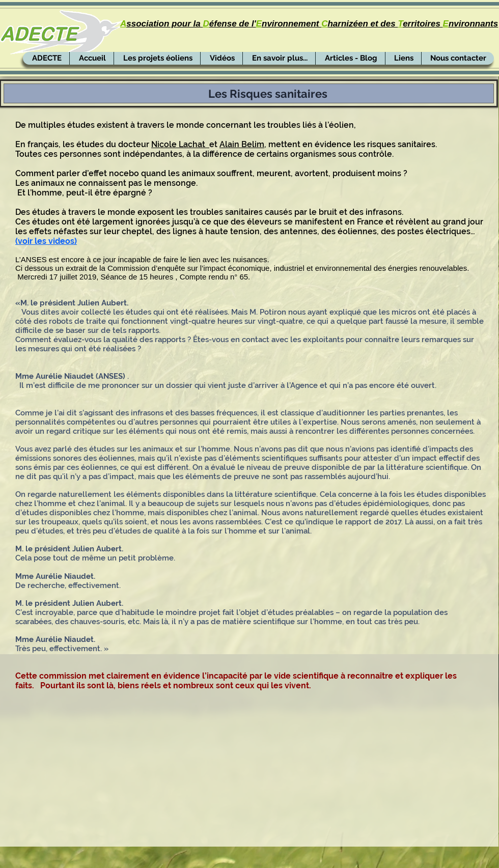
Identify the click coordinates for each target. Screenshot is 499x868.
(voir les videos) (46, 241)
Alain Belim (242, 144)
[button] (221, 58)
